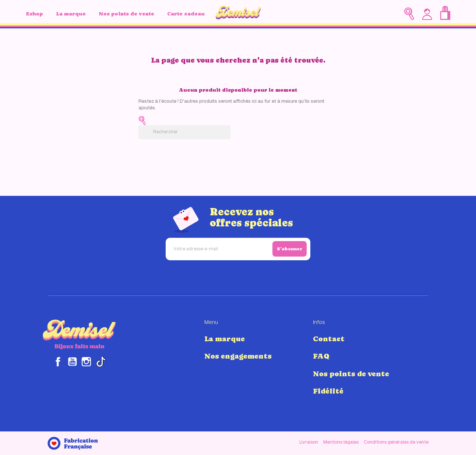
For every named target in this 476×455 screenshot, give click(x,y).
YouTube (72, 362)
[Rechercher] (184, 132)
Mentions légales (341, 442)
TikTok (101, 362)
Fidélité (328, 391)
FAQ (321, 356)
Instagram (86, 362)
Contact (329, 339)
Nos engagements (238, 356)
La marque (71, 14)
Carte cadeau (186, 14)
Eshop (34, 14)
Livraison (309, 442)
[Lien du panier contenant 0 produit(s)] (445, 13)
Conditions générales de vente (396, 442)
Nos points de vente (126, 14)
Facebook (58, 362)
